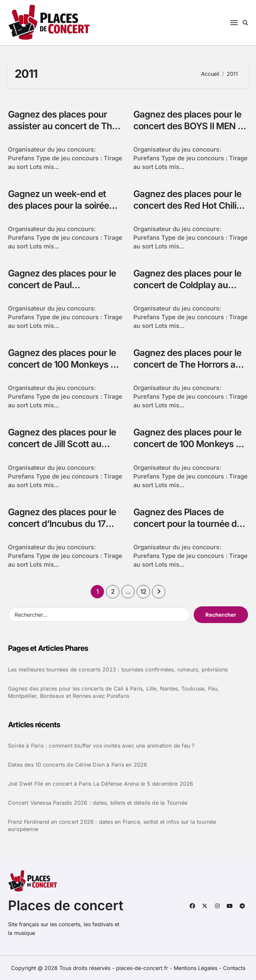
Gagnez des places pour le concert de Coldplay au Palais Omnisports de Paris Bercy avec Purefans (188, 291)
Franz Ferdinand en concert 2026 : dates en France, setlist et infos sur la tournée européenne (112, 825)
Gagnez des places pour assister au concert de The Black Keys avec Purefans (62, 126)
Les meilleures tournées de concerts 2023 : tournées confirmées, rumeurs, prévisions (118, 669)
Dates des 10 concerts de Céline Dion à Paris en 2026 (77, 765)
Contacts (234, 968)
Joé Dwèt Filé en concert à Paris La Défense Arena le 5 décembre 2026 (101, 784)
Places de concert (66, 905)
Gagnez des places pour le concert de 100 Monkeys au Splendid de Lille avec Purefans (64, 370)
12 (143, 592)
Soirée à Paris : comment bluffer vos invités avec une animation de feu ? (101, 746)
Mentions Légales (196, 968)
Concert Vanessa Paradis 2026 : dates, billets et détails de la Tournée (98, 803)
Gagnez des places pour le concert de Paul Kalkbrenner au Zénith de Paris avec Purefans (62, 291)
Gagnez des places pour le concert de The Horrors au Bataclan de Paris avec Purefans (187, 370)
